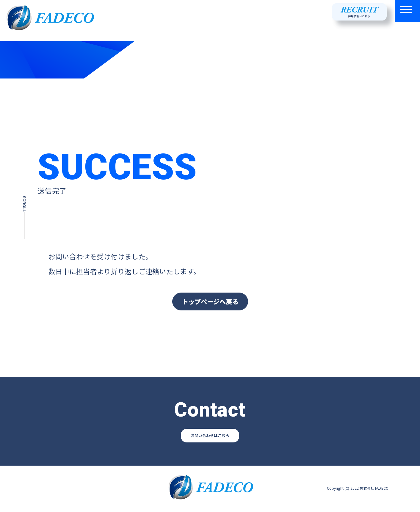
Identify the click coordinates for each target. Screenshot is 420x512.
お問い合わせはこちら (210, 437)
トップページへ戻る (210, 302)
